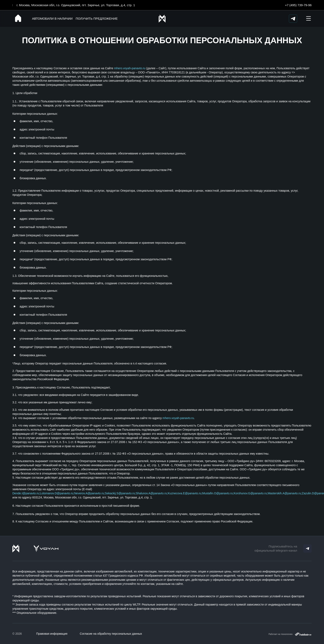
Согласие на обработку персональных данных (111, 634)
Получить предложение (97, 19)
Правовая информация (52, 634)
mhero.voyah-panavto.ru (130, 68)
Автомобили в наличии (52, 19)
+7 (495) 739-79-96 (298, 5)
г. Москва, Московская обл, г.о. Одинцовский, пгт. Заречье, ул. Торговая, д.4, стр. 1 (76, 5)
